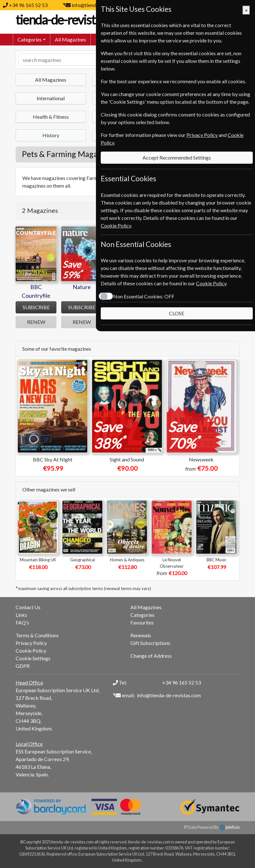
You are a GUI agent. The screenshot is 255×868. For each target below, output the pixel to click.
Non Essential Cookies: (143, 296)
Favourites (142, 622)
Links (21, 615)
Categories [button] (30, 39)
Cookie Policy (31, 651)
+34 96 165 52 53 (28, 5)
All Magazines (70, 39)
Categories (142, 615)
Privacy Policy (31, 643)
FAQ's (22, 622)
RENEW (36, 322)
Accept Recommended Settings (177, 157)
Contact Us (28, 607)
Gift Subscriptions (150, 643)
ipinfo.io (229, 827)
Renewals (141, 635)
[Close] (246, 10)
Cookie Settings (33, 658)
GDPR (23, 666)
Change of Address (151, 656)
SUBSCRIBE (36, 307)
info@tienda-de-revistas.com (169, 695)
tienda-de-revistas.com (80, 20)
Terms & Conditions (37, 635)
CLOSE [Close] (177, 313)
